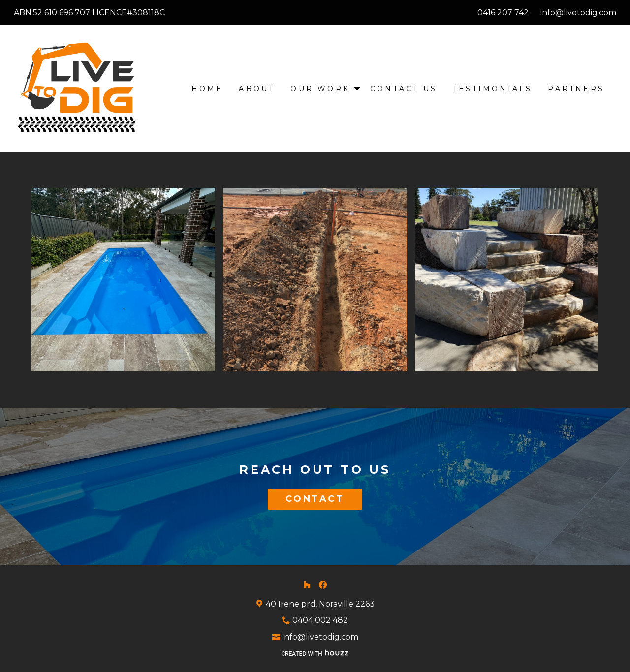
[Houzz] (307, 585)
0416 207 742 (503, 13)
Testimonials (492, 89)
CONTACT (315, 499)
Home (207, 89)
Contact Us (404, 89)
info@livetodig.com (578, 13)
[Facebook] (323, 585)
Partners (576, 89)
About (257, 89)
